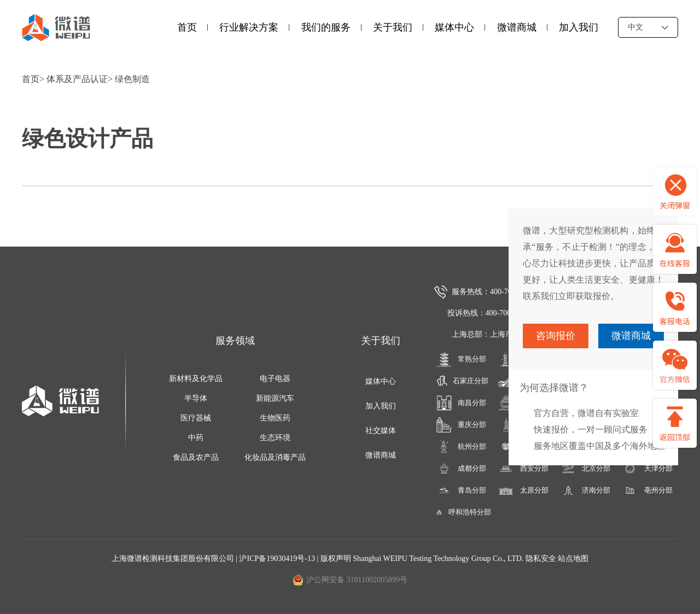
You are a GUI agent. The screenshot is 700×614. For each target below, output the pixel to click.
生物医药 (275, 418)
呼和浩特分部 (461, 512)
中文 (648, 27)
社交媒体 (381, 431)
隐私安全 (541, 559)
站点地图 (573, 559)
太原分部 (523, 490)
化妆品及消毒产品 (275, 457)
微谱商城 (517, 27)
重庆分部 (461, 425)
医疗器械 (196, 418)
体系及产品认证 (77, 79)
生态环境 (275, 438)
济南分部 (585, 490)
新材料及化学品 (196, 379)
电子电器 (275, 379)
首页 (187, 27)
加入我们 (579, 27)
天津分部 (647, 469)
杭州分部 (461, 447)
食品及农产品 (196, 457)
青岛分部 (461, 490)
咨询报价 (556, 336)
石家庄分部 (461, 381)
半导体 (196, 398)
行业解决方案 (249, 27)
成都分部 (461, 469)
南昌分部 (461, 403)
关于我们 (393, 27)
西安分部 (523, 469)
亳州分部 (647, 490)
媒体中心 (454, 27)
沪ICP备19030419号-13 (278, 559)
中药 (196, 438)
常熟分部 (461, 359)
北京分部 (585, 469)
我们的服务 (326, 27)
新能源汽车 (275, 398)
